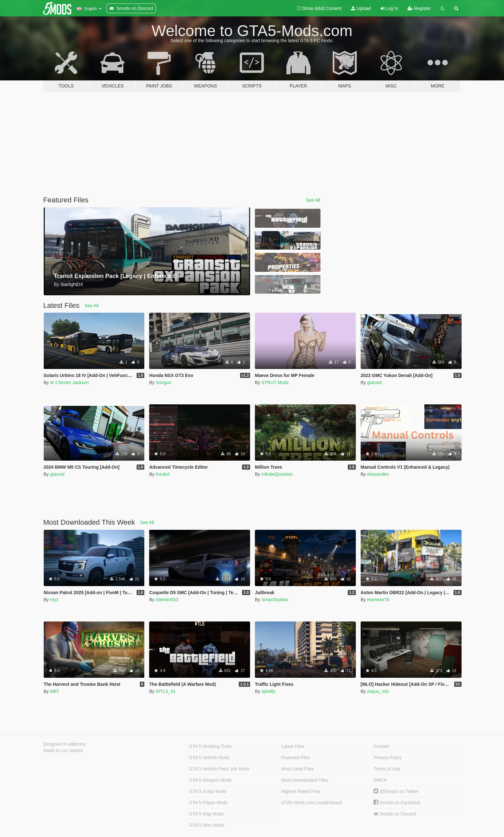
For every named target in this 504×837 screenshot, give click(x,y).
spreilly (268, 691)
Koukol (162, 474)
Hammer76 (378, 600)
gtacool (374, 382)
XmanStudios (275, 600)
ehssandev (378, 474)
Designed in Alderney (65, 744)
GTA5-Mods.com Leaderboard (311, 803)
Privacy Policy (387, 758)
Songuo (163, 382)
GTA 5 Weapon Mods (210, 780)
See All (313, 200)
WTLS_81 (166, 691)
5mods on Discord (395, 814)
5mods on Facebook (397, 803)
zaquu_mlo (378, 691)
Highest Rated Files (301, 791)
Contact (381, 746)
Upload (361, 8)
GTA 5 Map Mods (206, 814)
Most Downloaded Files (305, 780)
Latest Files (293, 746)
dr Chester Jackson (70, 382)
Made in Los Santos (63, 750)
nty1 (54, 600)
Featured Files (296, 758)
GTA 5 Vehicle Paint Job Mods (219, 769)
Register (419, 8)
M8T (55, 691)
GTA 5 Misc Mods (207, 825)
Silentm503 (167, 600)
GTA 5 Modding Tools (210, 746)
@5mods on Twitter (396, 791)
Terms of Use (387, 769)
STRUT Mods (275, 382)
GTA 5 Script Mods (208, 791)
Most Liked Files (297, 769)
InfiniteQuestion (277, 474)
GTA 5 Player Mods (208, 803)
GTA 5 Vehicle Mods (209, 758)
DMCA (380, 780)
